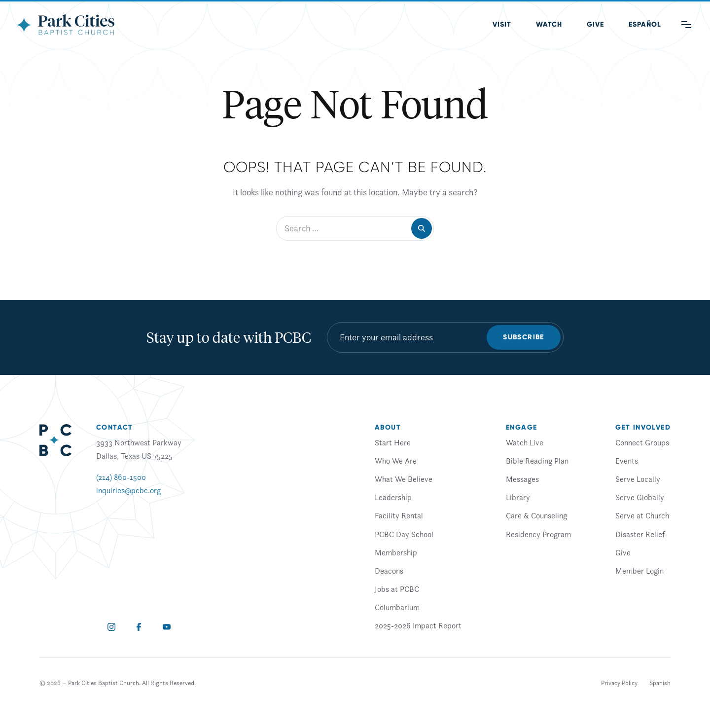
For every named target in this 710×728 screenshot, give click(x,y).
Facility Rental (399, 515)
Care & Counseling (536, 515)
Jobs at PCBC (397, 589)
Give (595, 24)
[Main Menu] (686, 25)
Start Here (393, 442)
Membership (396, 552)
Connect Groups (642, 442)
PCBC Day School (404, 534)
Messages (522, 479)
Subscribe (524, 337)
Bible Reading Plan (537, 461)
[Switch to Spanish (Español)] (645, 25)
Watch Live (525, 442)
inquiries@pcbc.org (128, 490)
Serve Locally (638, 479)
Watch (549, 24)
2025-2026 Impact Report (418, 625)
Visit (502, 24)
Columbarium (397, 607)
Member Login (639, 571)
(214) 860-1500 (121, 477)
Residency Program (538, 534)
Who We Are (396, 461)
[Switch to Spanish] (660, 683)
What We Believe (404, 479)
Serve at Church (642, 515)
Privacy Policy (619, 683)
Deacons (389, 571)
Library (518, 497)
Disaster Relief (640, 534)
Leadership (393, 497)
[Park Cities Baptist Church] (65, 25)
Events (627, 461)
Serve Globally (640, 497)
